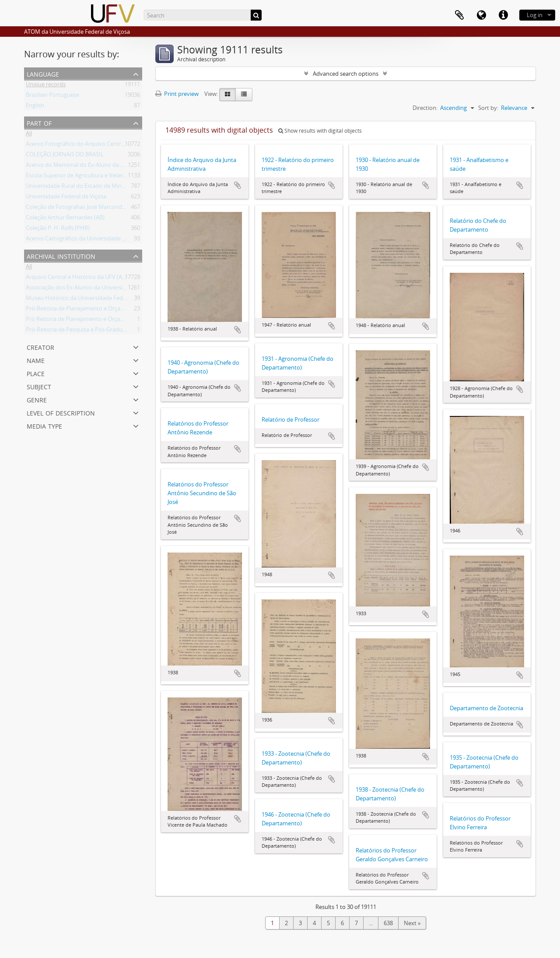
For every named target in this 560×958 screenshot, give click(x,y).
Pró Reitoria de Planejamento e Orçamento (82, 321)
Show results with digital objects (320, 131)
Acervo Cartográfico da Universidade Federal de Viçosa (96, 240)
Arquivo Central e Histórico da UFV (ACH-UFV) (85, 278)
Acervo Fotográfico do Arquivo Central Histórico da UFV (98, 145)
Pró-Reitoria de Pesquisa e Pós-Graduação (80, 331)
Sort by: (488, 108)
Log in (535, 15)
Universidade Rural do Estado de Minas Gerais (85, 187)
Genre (37, 399)
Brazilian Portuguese (52, 96)
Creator (40, 347)
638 (388, 923)
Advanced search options (346, 74)
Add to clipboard (238, 185)
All (29, 135)
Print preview (177, 94)
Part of (39, 122)
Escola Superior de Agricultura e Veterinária (82, 177)
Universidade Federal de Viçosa (66, 198)
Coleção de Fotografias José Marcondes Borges (86, 208)
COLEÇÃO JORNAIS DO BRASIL (65, 156)
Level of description (61, 412)
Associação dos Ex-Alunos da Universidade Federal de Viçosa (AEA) (111, 289)
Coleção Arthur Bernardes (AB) (65, 219)
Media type (44, 425)
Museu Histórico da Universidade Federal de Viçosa (92, 299)
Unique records (46, 86)
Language (43, 73)
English (35, 107)
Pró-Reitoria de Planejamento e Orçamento (82, 310)
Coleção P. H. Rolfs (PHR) (58, 229)
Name (36, 360)
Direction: (425, 108)
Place (36, 373)
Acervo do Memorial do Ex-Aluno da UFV (78, 166)
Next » (412, 923)
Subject (39, 386)
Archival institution (61, 255)
